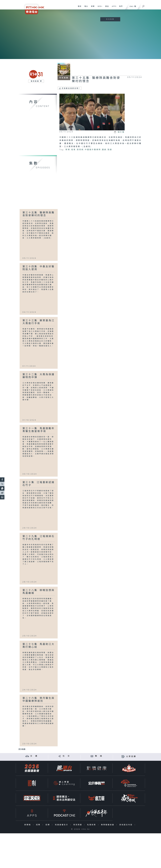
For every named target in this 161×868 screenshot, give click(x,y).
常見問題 (78, 825)
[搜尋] (143, 6)
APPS (113, 7)
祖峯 (74, 150)
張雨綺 (80, 150)
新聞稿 (28, 825)
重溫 (106, 7)
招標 (48, 825)
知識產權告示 (62, 825)
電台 (85, 7)
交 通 (34, 756)
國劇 (104, 150)
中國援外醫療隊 (93, 150)
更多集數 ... (23, 749)
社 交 (66, 756)
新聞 (92, 7)
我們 (120, 7)
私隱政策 (92, 825)
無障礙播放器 (108, 825)
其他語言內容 (126, 825)
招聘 (39, 825)
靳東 (68, 150)
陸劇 (110, 150)
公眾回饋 (131, 757)
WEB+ (99, 7)
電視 (79, 7)
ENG (131, 6)
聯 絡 (99, 756)
